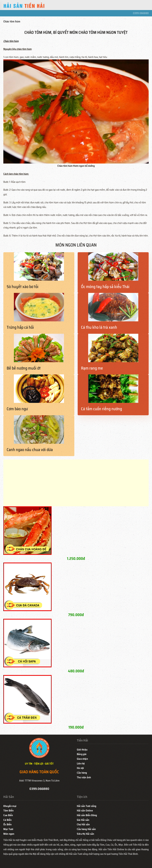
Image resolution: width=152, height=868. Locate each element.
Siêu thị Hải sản (85, 834)
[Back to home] (24, 6)
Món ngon (9, 834)
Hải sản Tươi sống (87, 806)
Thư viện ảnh (84, 777)
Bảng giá (82, 754)
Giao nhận (82, 759)
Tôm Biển (9, 811)
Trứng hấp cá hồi (20, 327)
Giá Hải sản (83, 820)
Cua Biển (8, 815)
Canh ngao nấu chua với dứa (30, 450)
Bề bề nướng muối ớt (24, 368)
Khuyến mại (10, 806)
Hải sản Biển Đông (87, 815)
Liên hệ (81, 763)
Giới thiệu (82, 750)
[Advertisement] (76, 483)
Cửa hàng (82, 773)
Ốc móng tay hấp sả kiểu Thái (105, 287)
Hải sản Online (85, 811)
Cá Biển (7, 820)
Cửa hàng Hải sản (86, 829)
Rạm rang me (92, 368)
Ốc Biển (7, 824)
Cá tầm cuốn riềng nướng (101, 409)
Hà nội (80, 768)
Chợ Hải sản (83, 824)
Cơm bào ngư (17, 409)
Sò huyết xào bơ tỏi (23, 287)
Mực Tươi (8, 829)
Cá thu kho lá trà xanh (99, 327)
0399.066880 (141, 13)
